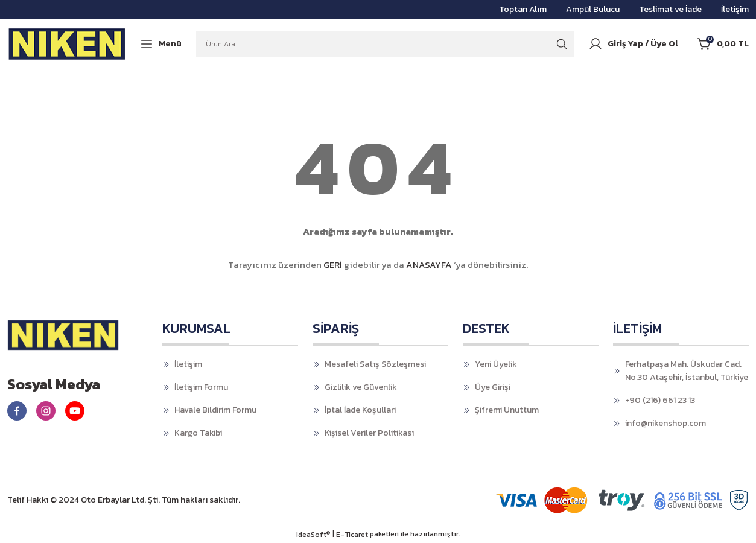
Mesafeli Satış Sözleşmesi (375, 364)
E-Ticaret (352, 535)
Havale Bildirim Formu (215, 410)
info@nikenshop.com (665, 423)
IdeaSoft (313, 535)
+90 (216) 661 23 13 (660, 400)
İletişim (188, 364)
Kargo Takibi (198, 433)
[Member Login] (633, 44)
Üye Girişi (493, 387)
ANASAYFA (429, 265)
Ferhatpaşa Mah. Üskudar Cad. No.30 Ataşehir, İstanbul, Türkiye (687, 371)
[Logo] (67, 43)
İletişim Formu (201, 387)
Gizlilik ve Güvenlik (361, 387)
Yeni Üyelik (496, 364)
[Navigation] (160, 44)
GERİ (333, 265)
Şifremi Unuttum (507, 410)
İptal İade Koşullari (360, 410)
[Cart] (723, 44)
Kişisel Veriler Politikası (369, 433)
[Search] (385, 44)
